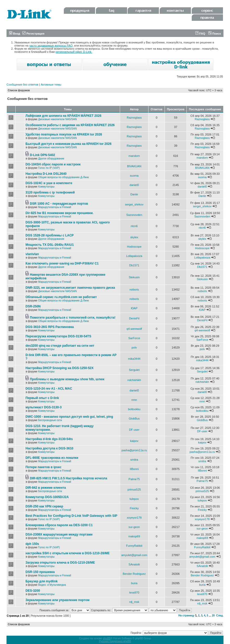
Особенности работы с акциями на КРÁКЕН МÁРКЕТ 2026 (70, 125)
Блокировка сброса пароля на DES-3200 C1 (59, 525)
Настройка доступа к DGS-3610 (49, 448)
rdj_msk (134, 602)
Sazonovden (134, 215)
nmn (134, 400)
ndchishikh (134, 380)
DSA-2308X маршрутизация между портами (59, 534)
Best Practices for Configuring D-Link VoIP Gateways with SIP (71, 516)
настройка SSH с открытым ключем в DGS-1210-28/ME (68, 553)
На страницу (187, 616)
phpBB (107, 638)
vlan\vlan (32, 254)
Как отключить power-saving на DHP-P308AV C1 (62, 263)
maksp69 (134, 536)
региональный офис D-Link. (74, 52)
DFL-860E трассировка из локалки (52, 458)
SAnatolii (134, 564)
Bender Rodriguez (134, 574)
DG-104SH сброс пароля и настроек (53, 164)
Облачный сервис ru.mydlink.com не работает (61, 297)
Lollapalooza (134, 256)
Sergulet (134, 370)
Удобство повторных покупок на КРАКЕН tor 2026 (64, 134)
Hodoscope (134, 247)
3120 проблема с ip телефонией (50, 192)
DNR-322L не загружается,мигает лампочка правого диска (70, 288)
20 (213, 616)
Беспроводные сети (50, 420)
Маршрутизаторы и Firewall (55, 207)
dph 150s (32, 544)
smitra (134, 460)
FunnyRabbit (134, 546)
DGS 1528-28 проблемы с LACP (50, 235)
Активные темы (51, 85)
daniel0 (134, 185)
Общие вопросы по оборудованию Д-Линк (63, 177)
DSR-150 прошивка (40, 572)
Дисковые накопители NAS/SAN (57, 119)
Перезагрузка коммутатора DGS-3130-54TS (58, 336)
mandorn (134, 156)
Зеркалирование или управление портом (58, 600)
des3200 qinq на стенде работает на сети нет (60, 346)
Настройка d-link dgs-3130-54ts (49, 439)
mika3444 (134, 359)
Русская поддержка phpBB (115, 641)
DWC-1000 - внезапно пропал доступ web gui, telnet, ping (69, 417)
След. (220, 616)
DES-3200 (33, 591)
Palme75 (134, 479)
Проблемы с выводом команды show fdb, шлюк (67, 379)
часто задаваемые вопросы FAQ (51, 46)
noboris (134, 289)
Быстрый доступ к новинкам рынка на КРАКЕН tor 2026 (69, 144)
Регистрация (33, 34)
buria (134, 583)
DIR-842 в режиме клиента (46, 488)
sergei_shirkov (134, 204)
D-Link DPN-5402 (43, 155)
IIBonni (134, 469)
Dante (134, 194)
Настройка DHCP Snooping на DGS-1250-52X (60, 368)
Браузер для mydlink (42, 581)
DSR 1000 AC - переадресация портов (59, 204)
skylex (134, 237)
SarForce (134, 338)
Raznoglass (134, 118)
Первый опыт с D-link (42, 398)
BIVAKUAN (134, 166)
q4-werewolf (134, 329)
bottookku (134, 409)
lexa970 (134, 593)
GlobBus (134, 418)
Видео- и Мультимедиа (52, 585)
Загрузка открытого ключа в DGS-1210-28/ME (60, 563)
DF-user (134, 430)
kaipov (134, 441)
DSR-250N (33, 306)
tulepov (134, 499)
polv (134, 347)
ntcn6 (134, 226)
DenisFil (134, 318)
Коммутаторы (46, 187)
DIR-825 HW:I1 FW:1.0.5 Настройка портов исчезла (69, 478)
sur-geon (134, 527)
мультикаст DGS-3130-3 (43, 407)
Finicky (134, 508)
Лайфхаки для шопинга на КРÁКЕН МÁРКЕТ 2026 (63, 116)
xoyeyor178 (134, 518)
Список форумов (19, 90)
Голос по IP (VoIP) (49, 168)
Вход (15, 34)
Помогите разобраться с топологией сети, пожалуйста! (73, 318)
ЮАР (134, 308)
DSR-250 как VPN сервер (44, 506)
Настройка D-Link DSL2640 (46, 174)
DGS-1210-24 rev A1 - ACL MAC (49, 389)
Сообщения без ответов (22, 85)
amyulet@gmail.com (134, 555)
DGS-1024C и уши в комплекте (49, 183)
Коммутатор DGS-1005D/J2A (47, 497)
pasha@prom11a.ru (134, 450)
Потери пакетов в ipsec (43, 467)
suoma (134, 176)
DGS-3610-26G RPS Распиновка (50, 327)
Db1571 (134, 265)
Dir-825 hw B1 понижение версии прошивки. (60, 213)
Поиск (215, 34)
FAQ (200, 34)
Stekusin (134, 277)
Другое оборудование (51, 159)
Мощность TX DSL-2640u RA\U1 (50, 245)
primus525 (134, 490)
